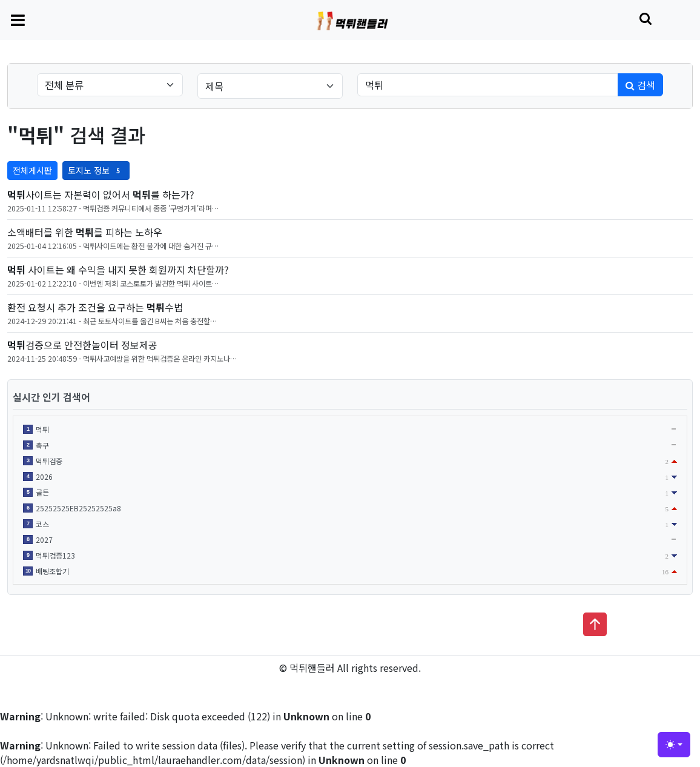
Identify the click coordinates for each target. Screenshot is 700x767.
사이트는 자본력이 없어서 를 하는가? (101, 194)
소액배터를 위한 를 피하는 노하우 (85, 232)
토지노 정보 (96, 170)
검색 (640, 85)
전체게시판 (32, 170)
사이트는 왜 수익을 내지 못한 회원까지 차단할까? (118, 270)
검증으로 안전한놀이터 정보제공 (82, 345)
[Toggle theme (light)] (674, 745)
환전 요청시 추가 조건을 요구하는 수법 (95, 307)
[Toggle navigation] (18, 19)
